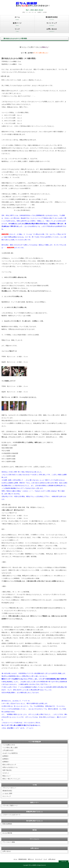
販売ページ (17, 25)
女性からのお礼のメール (10, 767)
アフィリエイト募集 (9, 842)
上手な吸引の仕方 (8, 750)
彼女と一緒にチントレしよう (11, 779)
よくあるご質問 (7, 794)
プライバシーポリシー (9, 788)
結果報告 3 (6, 762)
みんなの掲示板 (7, 833)
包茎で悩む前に (7, 770)
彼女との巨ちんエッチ (9, 765)
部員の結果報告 (7, 824)
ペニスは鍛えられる (9, 745)
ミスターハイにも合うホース (11, 815)
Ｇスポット (6, 773)
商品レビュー (7, 776)
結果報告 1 (6, 756)
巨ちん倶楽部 (32, 865)
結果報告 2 (6, 759)
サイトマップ (52, 25)
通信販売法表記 (52, 19)
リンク (17, 31)
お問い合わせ (52, 31)
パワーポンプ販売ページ (10, 806)
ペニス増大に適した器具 (10, 748)
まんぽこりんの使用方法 (10, 753)
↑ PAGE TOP (64, 861)
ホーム (17, 19)
